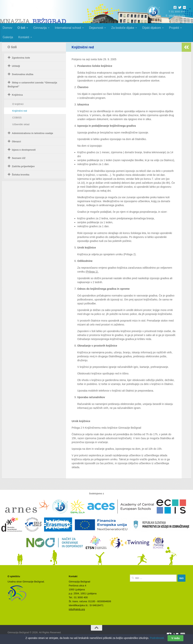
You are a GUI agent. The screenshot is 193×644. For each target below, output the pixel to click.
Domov (7, 28)
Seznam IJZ (19, 158)
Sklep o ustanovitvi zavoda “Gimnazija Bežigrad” (32, 85)
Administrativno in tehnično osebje (33, 133)
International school (68, 28)
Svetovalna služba (23, 74)
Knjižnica (17, 95)
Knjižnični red (20, 111)
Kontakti (24, 37)
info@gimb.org (177, 16)
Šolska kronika (21, 175)
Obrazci (16, 141)
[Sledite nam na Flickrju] (183, 635)
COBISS (17, 118)
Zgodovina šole (21, 58)
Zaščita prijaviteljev (23, 166)
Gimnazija (40, 28)
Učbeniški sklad (21, 124)
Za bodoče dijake (123, 28)
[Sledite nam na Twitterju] (176, 635)
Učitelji (16, 66)
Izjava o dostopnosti (24, 150)
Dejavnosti (96, 28)
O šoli (21, 28)
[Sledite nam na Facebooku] (169, 635)
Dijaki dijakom (152, 28)
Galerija (8, 37)
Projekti (174, 28)
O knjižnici (18, 104)
